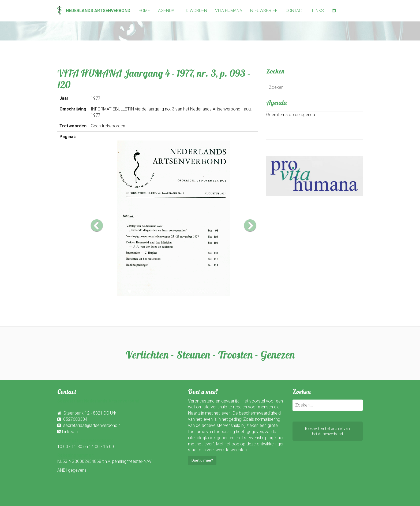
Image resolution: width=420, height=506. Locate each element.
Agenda (166, 11)
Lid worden (195, 11)
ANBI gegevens (72, 470)
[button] (103, 218)
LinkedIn (70, 432)
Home (144, 11)
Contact (295, 11)
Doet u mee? (202, 460)
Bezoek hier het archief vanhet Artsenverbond (327, 431)
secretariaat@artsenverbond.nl (92, 425)
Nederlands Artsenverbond (94, 11)
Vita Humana (229, 11)
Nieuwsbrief (264, 11)
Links (318, 11)
